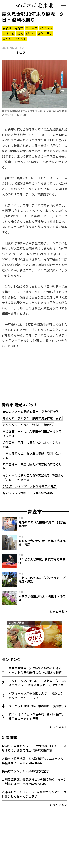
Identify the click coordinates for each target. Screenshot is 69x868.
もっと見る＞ (58, 611)
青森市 (19, 28)
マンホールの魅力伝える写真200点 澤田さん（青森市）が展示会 (33, 478)
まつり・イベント (15, 39)
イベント (46, 28)
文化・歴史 (45, 34)
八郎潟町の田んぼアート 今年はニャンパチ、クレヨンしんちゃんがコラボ (34, 794)
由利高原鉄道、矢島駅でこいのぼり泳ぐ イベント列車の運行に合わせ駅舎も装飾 (37, 670)
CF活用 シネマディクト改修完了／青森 (29, 486)
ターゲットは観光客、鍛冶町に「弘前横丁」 (38, 706)
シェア (21, 52)
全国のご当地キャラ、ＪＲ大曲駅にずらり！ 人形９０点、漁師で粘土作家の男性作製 (34, 748)
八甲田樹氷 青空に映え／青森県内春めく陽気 (32, 467)
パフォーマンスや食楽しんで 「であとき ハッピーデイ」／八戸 (37, 695)
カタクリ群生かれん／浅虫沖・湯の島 (28, 425)
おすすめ (9, 34)
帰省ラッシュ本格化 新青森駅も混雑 (28, 493)
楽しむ (30, 34)
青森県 (7, 28)
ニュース (32, 28)
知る (20, 34)
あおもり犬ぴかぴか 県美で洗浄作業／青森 (32, 418)
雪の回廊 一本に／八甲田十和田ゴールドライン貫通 (32, 434)
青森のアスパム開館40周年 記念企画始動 (31, 412)
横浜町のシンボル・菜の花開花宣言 (25, 771)
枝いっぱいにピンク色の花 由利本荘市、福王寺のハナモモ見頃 (37, 716)
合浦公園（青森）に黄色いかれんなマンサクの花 (32, 445)
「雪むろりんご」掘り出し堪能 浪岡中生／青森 (32, 456)
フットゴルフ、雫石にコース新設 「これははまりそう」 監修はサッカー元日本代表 (37, 683)
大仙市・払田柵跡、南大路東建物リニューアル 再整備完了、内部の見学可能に (34, 761)
